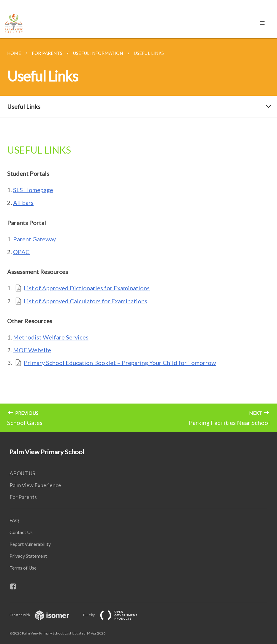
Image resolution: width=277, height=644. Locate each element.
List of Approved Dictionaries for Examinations (87, 288)
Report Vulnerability (30, 544)
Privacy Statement (28, 556)
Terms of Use (23, 568)
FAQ (14, 520)
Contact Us (21, 532)
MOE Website (32, 350)
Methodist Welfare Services (51, 337)
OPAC (21, 252)
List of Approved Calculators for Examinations (86, 301)
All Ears (23, 203)
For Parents (23, 497)
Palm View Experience (35, 485)
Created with (44, 615)
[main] (138, 235)
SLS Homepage (33, 190)
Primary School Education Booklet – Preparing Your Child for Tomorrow (120, 363)
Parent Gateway (34, 239)
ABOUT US (22, 473)
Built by (115, 615)
